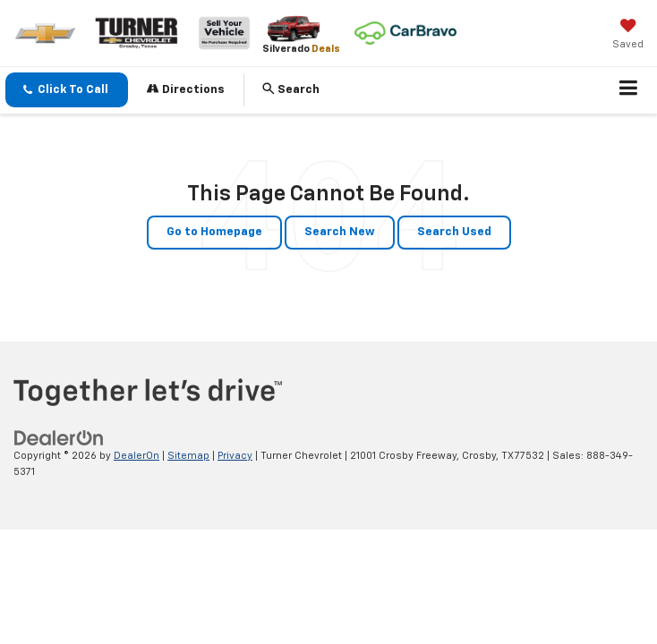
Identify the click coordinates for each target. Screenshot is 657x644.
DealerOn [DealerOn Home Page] (137, 456)
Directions (186, 89)
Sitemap (188, 456)
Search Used (454, 232)
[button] (67, 90)
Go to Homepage (214, 232)
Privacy (235, 456)
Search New (340, 232)
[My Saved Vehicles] (628, 36)
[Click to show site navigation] (629, 90)
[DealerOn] (59, 438)
